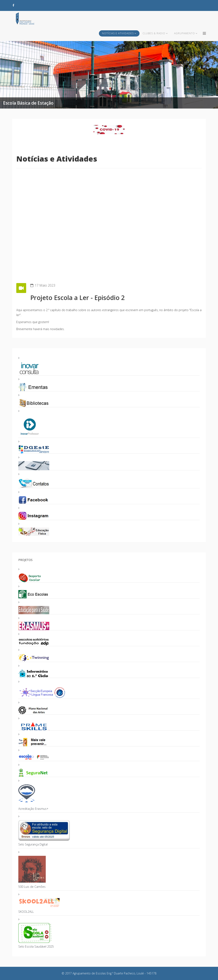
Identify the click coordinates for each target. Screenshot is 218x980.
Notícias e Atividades (118, 33)
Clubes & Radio (154, 33)
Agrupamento (185, 33)
